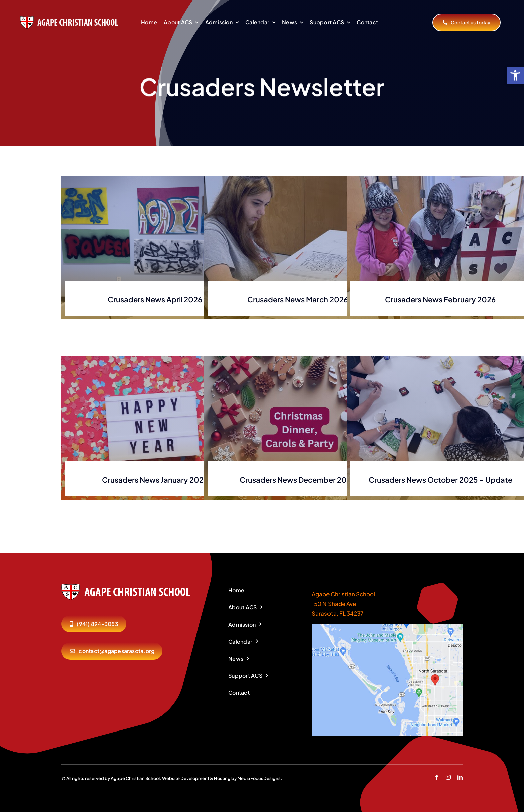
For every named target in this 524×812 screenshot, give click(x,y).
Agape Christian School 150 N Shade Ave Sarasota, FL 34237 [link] (343, 604)
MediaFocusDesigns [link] (259, 778)
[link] (515, 75)
